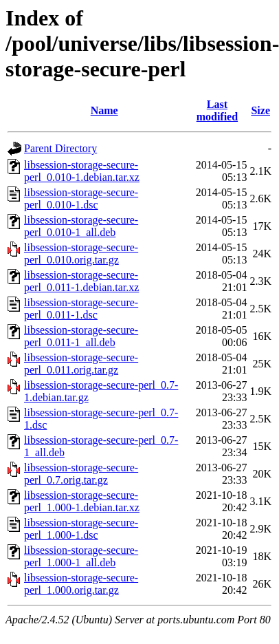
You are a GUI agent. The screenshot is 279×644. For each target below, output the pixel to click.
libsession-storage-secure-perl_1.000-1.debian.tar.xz (82, 501)
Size (260, 110)
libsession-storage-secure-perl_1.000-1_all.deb (81, 556)
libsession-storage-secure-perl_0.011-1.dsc (81, 309)
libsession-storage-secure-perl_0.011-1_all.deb (81, 336)
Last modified (217, 110)
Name (104, 110)
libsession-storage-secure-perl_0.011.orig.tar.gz (81, 364)
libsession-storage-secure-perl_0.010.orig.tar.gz (81, 254)
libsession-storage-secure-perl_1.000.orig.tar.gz (81, 584)
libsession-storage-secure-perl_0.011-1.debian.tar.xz (81, 281)
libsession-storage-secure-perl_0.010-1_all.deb (81, 226)
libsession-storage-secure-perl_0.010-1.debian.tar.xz (82, 171)
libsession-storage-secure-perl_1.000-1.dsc (81, 529)
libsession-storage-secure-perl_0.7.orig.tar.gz (81, 474)
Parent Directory (60, 148)
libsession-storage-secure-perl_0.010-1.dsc (81, 198)
